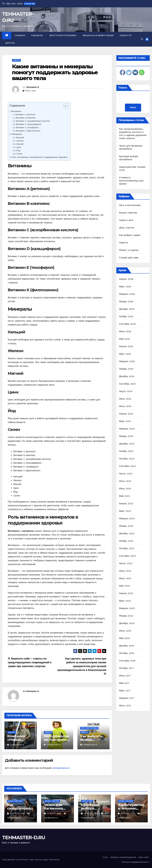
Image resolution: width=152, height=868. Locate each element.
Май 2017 (124, 683)
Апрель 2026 (126, 279)
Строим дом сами (129, 258)
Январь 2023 (126, 526)
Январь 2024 (126, 436)
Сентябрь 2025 (128, 324)
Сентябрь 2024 (128, 384)
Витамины (16, 111)
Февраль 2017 (127, 698)
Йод (18, 151)
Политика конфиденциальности (135, 862)
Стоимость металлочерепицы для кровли (131, 181)
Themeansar (54, 860)
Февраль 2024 (127, 429)
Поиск (123, 88)
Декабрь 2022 (127, 533)
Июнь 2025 (125, 331)
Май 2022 (125, 586)
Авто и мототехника (63, 35)
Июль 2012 (125, 706)
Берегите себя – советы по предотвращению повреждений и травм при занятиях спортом (30, 662)
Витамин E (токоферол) (27, 128)
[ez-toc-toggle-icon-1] (64, 107)
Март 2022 (125, 601)
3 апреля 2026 (18, 814)
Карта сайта (144, 857)
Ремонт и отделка (129, 250)
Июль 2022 (125, 571)
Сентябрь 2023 (128, 466)
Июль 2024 (125, 399)
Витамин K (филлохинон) (28, 131)
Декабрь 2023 (127, 444)
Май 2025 (125, 339)
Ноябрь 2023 (126, 451)
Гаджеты (37, 35)
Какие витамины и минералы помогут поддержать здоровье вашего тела (55, 72)
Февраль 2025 (127, 361)
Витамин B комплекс (26, 118)
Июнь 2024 (125, 406)
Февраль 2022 (127, 608)
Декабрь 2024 (127, 376)
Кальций (20, 138)
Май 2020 (125, 638)
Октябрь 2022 (127, 548)
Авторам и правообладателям (123, 857)
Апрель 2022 (126, 593)
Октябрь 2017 (127, 668)
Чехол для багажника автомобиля (55, 808)
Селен (19, 154)
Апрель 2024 (126, 414)
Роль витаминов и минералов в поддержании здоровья (40, 157)
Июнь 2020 (125, 631)
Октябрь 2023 (127, 459)
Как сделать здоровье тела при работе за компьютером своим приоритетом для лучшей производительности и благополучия (82, 666)
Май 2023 (125, 496)
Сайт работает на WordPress (15, 860)
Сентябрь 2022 (128, 556)
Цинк (19, 147)
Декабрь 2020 (127, 623)
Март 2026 (125, 287)
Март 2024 (125, 421)
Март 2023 (125, 511)
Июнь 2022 (125, 578)
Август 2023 (126, 474)
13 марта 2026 (54, 814)
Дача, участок (127, 228)
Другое (10, 43)
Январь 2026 (126, 301)
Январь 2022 (126, 616)
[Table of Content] (66, 106)
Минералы (17, 134)
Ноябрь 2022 (126, 541)
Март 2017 (125, 691)
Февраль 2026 (127, 294)
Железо (20, 141)
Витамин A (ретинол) (25, 115)
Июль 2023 (125, 481)
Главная (20, 35)
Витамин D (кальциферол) (29, 124)
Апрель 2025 (126, 346)
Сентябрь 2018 (127, 661)
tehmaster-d (32, 87)
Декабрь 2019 (127, 646)
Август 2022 (126, 563)
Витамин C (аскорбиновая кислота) (33, 121)
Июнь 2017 (125, 676)
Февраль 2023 (127, 518)
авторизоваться (61, 768)
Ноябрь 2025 (126, 316)
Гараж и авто (126, 220)
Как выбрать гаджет (130, 235)
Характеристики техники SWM (131, 808)
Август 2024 (126, 391)
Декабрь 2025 (127, 309)
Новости (126, 35)
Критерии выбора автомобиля (91, 808)
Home (105, 857)
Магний (20, 144)
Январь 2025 (126, 369)
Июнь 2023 (125, 489)
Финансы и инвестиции (98, 35)
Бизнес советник (128, 213)
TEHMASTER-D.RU (24, 838)
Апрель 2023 (126, 504)
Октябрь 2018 (127, 653)
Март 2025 (125, 354)
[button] (142, 39)
